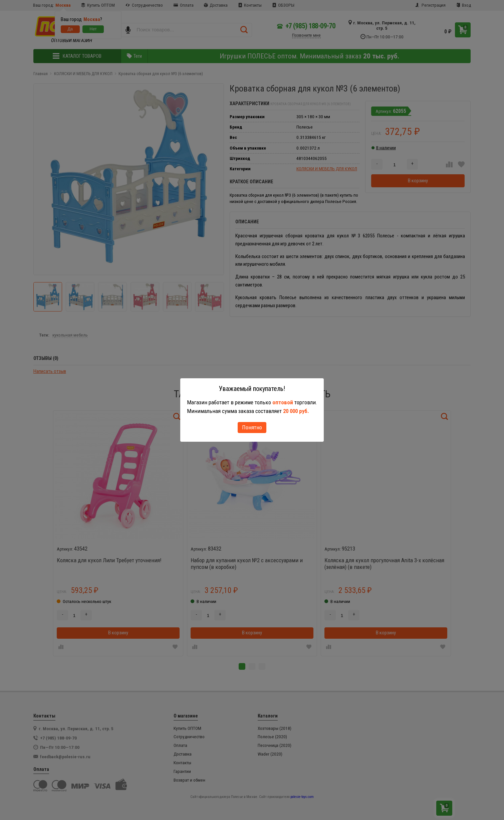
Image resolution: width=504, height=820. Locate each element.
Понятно (252, 427)
